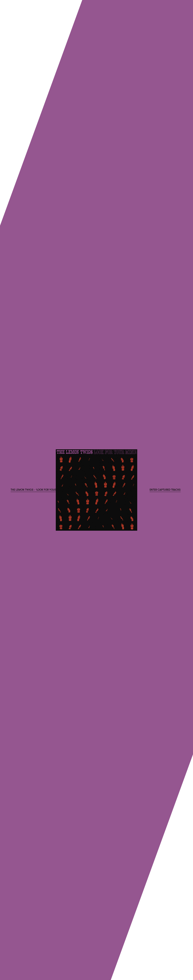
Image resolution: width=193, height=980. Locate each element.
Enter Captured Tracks (165, 490)
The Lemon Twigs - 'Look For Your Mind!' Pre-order (45, 490)
